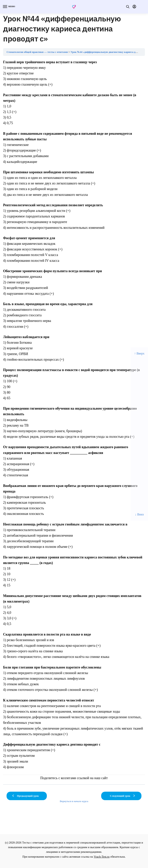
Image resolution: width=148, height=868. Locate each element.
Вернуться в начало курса (74, 801)
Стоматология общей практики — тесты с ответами (37, 52)
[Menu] (9, 7)
